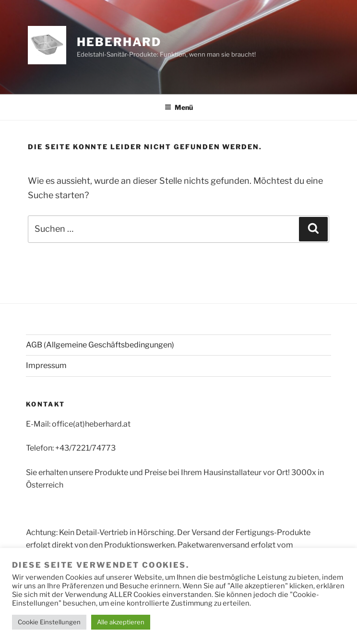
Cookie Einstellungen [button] (49, 622)
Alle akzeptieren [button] (121, 622)
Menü (179, 107)
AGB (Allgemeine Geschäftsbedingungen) (100, 345)
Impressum (46, 365)
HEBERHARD (119, 42)
